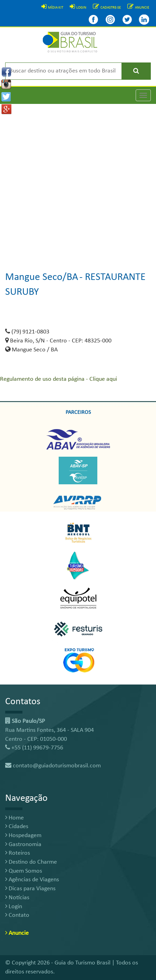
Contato (17, 915)
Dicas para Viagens (30, 889)
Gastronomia (23, 845)
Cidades (17, 827)
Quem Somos (24, 871)
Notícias (17, 898)
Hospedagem (23, 836)
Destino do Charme (31, 862)
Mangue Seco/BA (42, 277)
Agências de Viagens (32, 880)
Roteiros (18, 853)
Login (14, 907)
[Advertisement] (78, 182)
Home (14, 818)
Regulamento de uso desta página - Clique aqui (58, 379)
